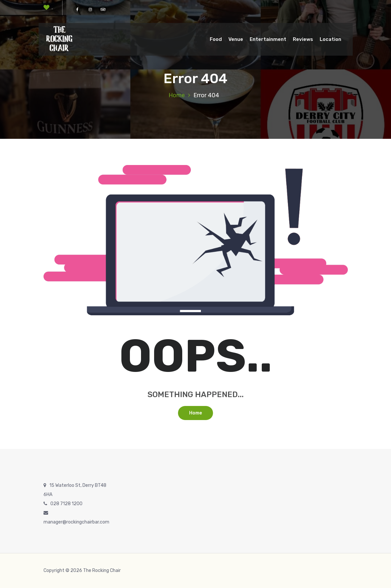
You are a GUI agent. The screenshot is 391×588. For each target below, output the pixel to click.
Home (177, 95)
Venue (236, 39)
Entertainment (268, 39)
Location (330, 39)
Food (216, 39)
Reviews (303, 39)
